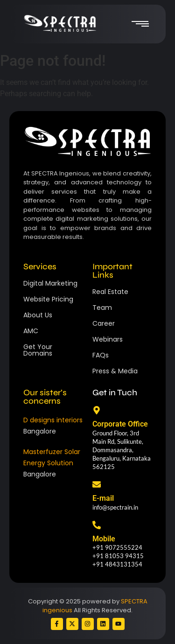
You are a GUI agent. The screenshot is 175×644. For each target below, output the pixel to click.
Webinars (108, 339)
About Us (38, 315)
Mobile (104, 539)
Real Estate (110, 292)
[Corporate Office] (97, 411)
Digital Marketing (50, 283)
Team (102, 308)
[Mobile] (97, 526)
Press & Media (115, 371)
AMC (31, 331)
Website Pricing (48, 299)
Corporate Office (120, 424)
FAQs (101, 355)
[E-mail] (97, 485)
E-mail (103, 498)
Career (104, 323)
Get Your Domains (38, 350)
